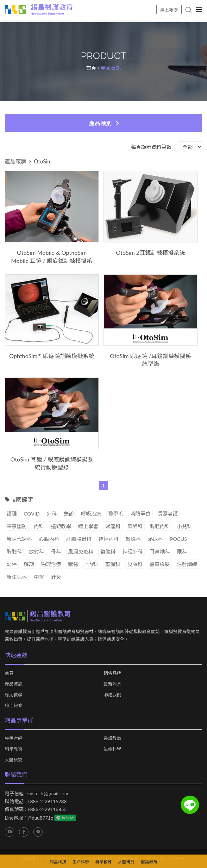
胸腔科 (14, 551)
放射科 (36, 551)
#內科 (92, 564)
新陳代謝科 (19, 539)
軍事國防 (17, 526)
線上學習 (88, 526)
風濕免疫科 (81, 551)
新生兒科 (17, 577)
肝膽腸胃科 (79, 539)
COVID (32, 513)
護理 (12, 513)
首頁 (91, 68)
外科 (52, 513)
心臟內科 (49, 539)
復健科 (108, 551)
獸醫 (73, 564)
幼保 (12, 564)
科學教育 (14, 749)
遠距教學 (61, 526)
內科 (39, 526)
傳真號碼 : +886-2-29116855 (36, 810)
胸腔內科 (160, 526)
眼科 (182, 551)
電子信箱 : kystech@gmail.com (37, 794)
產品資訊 (14, 684)
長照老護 (168, 513)
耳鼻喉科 (160, 551)
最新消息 (112, 684)
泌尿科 (155, 539)
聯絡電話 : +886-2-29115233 (36, 802)
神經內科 (109, 539)
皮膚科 (135, 564)
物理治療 (51, 564)
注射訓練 (187, 564)
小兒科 (185, 526)
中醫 (39, 577)
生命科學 (112, 749)
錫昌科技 (58, 862)
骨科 (56, 551)
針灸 (56, 577)
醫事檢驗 (160, 564)
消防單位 (141, 513)
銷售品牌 (112, 674)
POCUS (179, 539)
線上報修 (169, 10)
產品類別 (100, 123)
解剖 (29, 564)
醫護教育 (112, 739)
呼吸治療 (91, 513)
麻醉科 (135, 526)
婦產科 (113, 526)
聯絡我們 (112, 695)
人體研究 (14, 760)
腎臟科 (133, 539)
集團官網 (14, 739)
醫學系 (116, 513)
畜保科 (113, 564)
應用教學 (14, 695)
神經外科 (133, 551)
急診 (69, 513)
